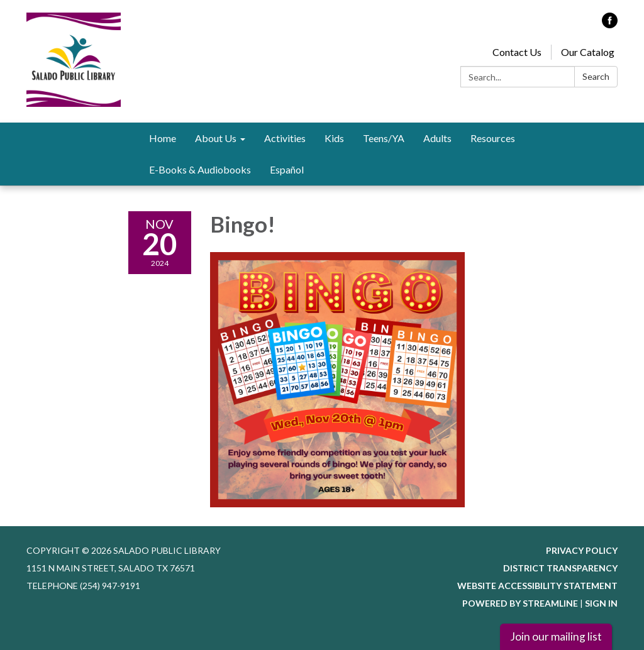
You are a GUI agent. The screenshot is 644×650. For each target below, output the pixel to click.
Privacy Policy (582, 550)
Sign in (601, 603)
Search (596, 76)
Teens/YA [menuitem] (384, 138)
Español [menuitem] (287, 169)
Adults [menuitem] (437, 138)
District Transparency (560, 568)
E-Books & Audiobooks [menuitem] (200, 169)
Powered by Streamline (520, 603)
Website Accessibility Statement (537, 586)
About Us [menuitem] (216, 138)
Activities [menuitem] (285, 138)
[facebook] (610, 24)
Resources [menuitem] (493, 138)
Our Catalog (588, 52)
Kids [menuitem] (334, 138)
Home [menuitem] (163, 138)
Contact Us (517, 52)
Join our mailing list (556, 636)
